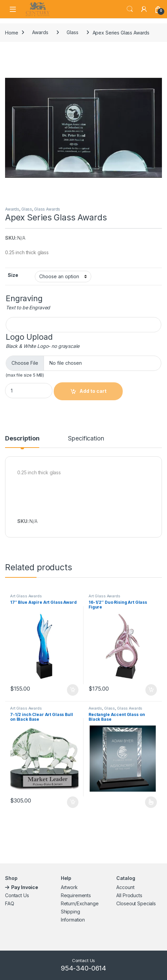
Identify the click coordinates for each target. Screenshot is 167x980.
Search (130, 9)
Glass (72, 32)
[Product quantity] (29, 391)
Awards (40, 32)
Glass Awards (47, 209)
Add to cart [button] (73, 690)
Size (13, 275)
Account (125, 887)
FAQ (10, 903)
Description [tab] (22, 439)
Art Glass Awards (26, 596)
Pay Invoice (25, 887)
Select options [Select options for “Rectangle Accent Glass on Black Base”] (151, 802)
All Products (129, 895)
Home (11, 32)
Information (73, 920)
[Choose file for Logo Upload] (83, 363)
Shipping (70, 912)
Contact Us (17, 895)
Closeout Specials (136, 903)
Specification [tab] (86, 439)
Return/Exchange (80, 903)
